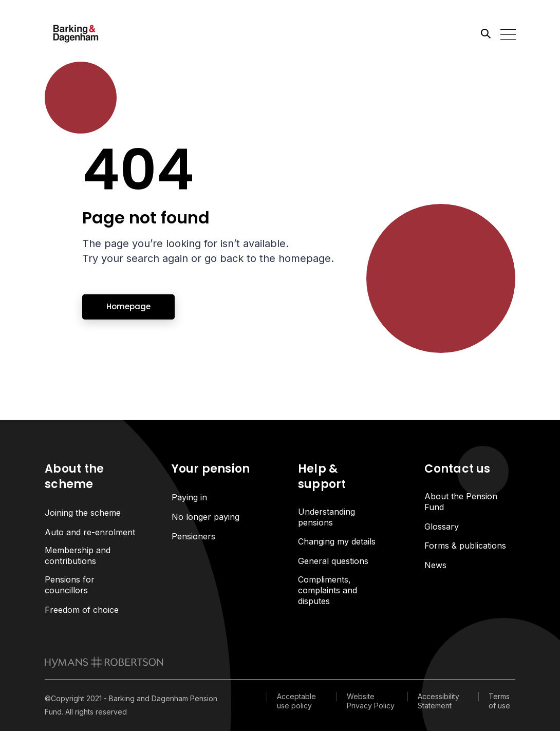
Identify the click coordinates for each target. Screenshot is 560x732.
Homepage (128, 306)
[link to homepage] (104, 664)
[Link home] (91, 33)
